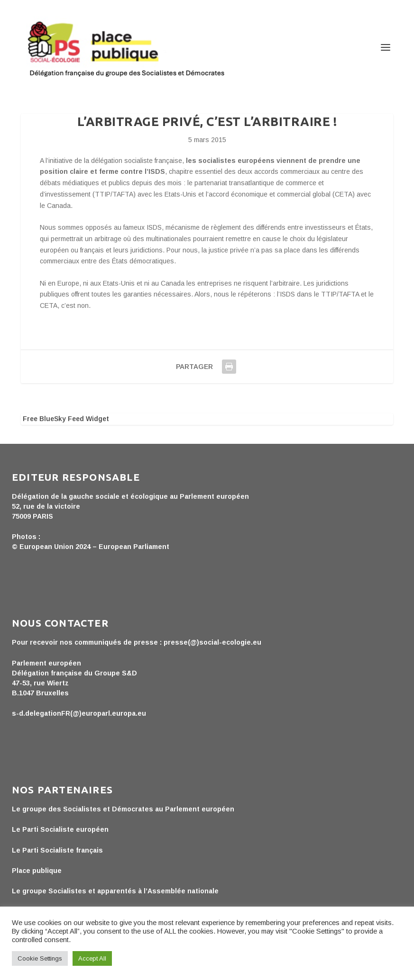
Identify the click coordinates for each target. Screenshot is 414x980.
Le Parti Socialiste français (57, 850)
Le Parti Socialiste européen (60, 829)
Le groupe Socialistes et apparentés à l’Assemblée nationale (115, 891)
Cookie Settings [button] (40, 958)
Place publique (37, 871)
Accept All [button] (92, 958)
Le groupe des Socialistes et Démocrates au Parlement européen (123, 809)
